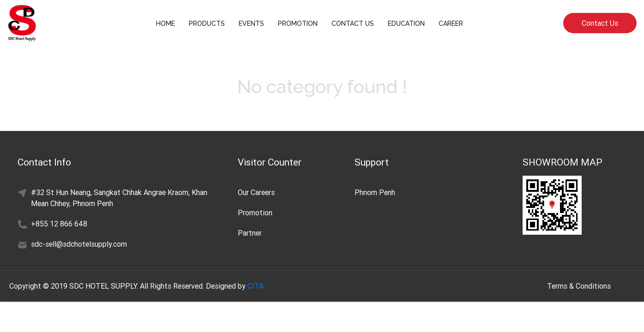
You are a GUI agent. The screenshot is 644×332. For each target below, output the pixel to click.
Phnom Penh (375, 192)
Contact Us (600, 23)
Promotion (255, 213)
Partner (250, 233)
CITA (256, 286)
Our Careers (256, 192)
